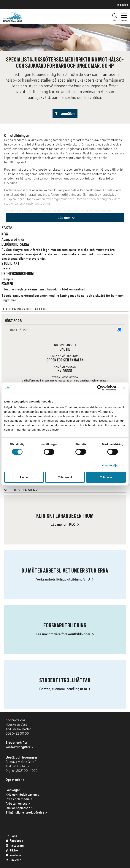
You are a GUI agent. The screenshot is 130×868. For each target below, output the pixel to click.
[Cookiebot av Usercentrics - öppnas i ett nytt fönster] (100, 388)
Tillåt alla (106, 477)
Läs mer (66, 217)
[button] (124, 14)
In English (123, 5)
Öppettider (14, 780)
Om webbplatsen (18, 808)
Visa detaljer (110, 465)
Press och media (18, 799)
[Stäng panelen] (124, 388)
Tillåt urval (65, 477)
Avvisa (24, 477)
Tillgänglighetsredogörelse (25, 812)
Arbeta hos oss (16, 803)
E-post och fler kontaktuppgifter (18, 745)
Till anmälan (65, 113)
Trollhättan (66, 329)
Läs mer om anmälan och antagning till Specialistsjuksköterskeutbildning (58, 211)
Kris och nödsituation (21, 794)
